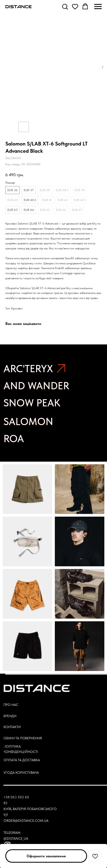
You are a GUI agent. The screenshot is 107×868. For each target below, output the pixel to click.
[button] (65, 6)
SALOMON (28, 421)
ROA (14, 439)
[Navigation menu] (98, 7)
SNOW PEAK (32, 403)
